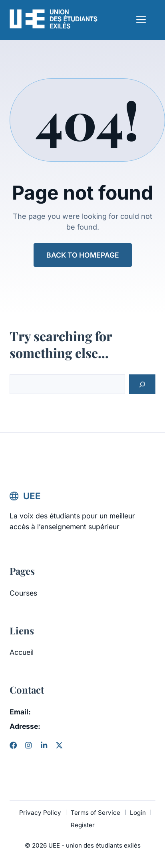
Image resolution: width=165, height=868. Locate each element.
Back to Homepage (83, 255)
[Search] (142, 384)
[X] (59, 745)
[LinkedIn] (44, 745)
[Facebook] (13, 745)
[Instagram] (28, 745)
